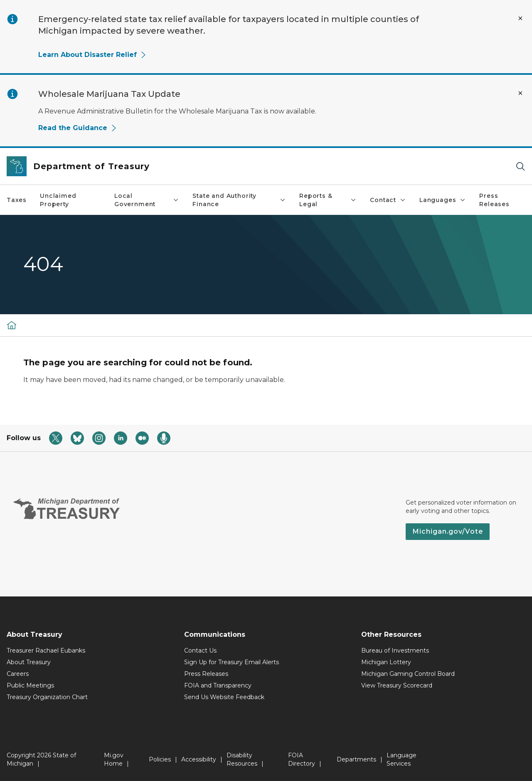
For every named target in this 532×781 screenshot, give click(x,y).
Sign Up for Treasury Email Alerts (232, 662)
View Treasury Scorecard (397, 685)
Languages (443, 200)
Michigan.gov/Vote (448, 531)
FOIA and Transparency (218, 685)
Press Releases (494, 200)
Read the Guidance (78, 128)
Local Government (147, 200)
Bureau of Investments (395, 650)
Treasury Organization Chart (47, 697)
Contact (388, 200)
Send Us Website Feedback (224, 697)
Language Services (401, 759)
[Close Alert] (520, 18)
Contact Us (200, 650)
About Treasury (29, 662)
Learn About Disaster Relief (92, 55)
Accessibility (199, 759)
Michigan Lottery (386, 662)
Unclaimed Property (58, 200)
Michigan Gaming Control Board (408, 674)
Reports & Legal (328, 200)
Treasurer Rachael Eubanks (46, 650)
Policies (160, 759)
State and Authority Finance (239, 200)
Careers (18, 674)
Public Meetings (30, 685)
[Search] (520, 166)
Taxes (17, 200)
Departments (356, 759)
